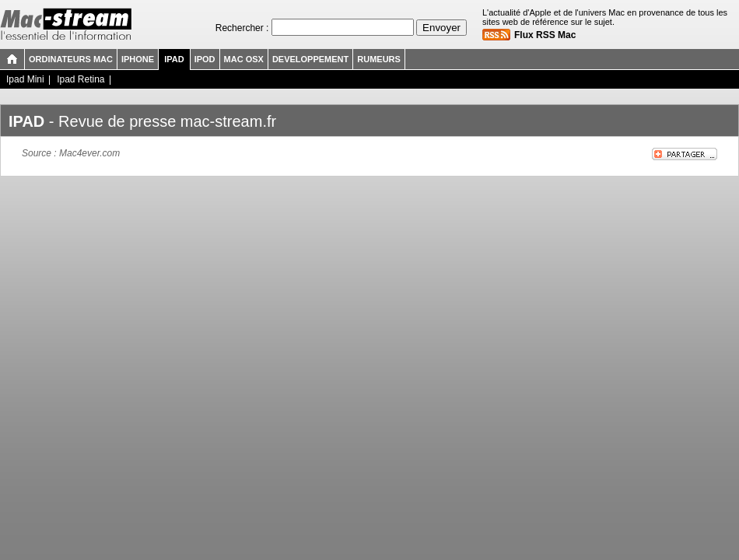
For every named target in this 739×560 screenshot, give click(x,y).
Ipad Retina (81, 79)
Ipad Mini (25, 79)
